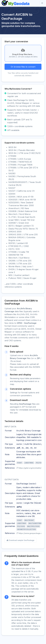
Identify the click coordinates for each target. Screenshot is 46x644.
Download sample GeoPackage (20, 540)
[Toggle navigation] (42, 3)
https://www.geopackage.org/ (30, 533)
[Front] (16, 3)
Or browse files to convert (23, 67)
